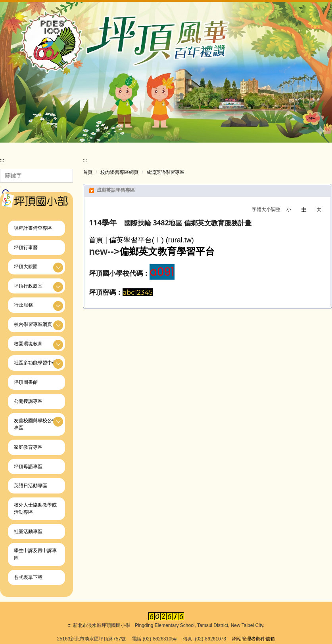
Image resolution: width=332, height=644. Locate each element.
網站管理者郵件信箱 (253, 635)
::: (2, 162)
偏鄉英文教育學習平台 (167, 252)
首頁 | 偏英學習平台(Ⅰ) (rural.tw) (141, 241)
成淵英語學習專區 (165, 173)
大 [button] (319, 211)
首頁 (88, 173)
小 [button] (289, 211)
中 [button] (304, 211)
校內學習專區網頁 (119, 173)
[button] (36, 267)
